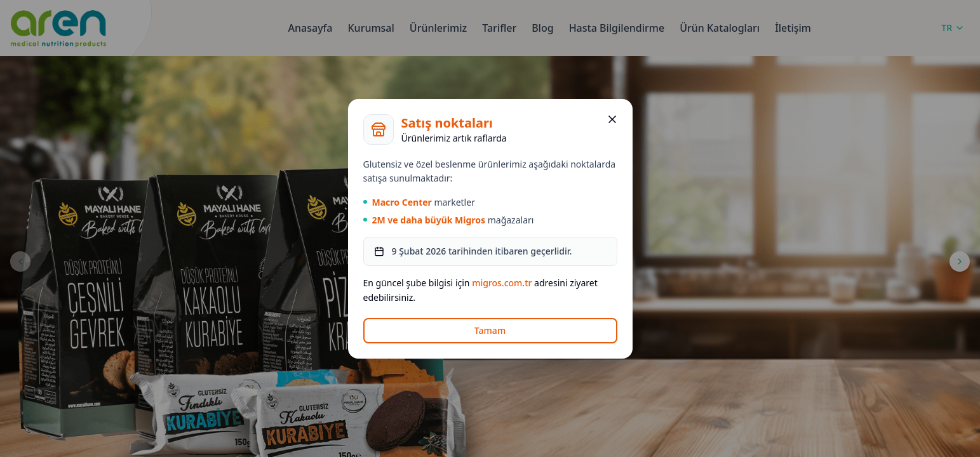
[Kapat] (612, 119)
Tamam (490, 330)
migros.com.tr (502, 283)
